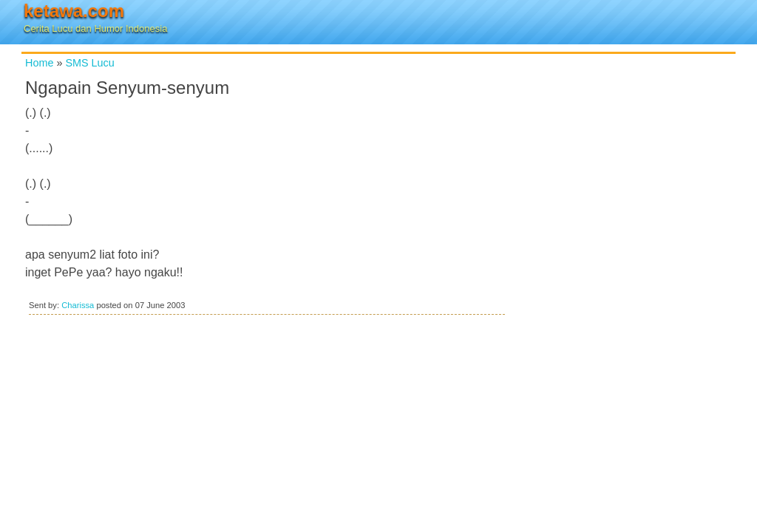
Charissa (78, 305)
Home (39, 63)
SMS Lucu (89, 63)
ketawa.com (74, 11)
